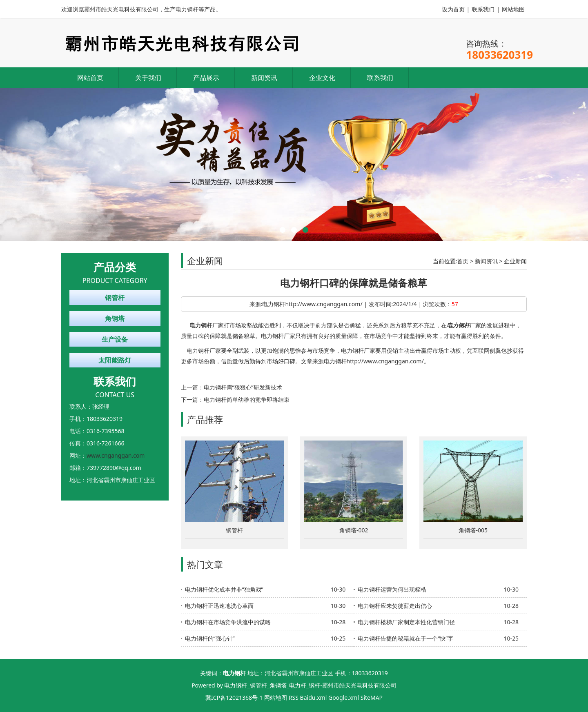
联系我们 (483, 9)
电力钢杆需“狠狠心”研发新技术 (243, 387)
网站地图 (513, 9)
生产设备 (115, 339)
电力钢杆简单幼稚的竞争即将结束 (247, 399)
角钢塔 (115, 318)
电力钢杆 (201, 325)
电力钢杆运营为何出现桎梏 (392, 589)
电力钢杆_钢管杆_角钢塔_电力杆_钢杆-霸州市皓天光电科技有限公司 (310, 685)
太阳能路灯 (115, 360)
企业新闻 (515, 261)
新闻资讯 (264, 78)
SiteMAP (372, 698)
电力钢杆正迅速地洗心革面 (219, 606)
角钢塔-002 (354, 530)
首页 (463, 261)
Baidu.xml (314, 698)
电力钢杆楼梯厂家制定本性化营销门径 (406, 622)
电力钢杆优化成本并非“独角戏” (224, 589)
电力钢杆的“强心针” (210, 638)
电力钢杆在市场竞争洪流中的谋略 (228, 622)
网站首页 (90, 78)
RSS (294, 698)
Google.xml (344, 698)
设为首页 (453, 9)
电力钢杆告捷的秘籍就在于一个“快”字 (405, 638)
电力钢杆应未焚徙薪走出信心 (395, 606)
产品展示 (206, 78)
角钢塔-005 (473, 530)
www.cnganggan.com (116, 455)
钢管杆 (115, 298)
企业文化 (322, 78)
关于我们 (148, 78)
